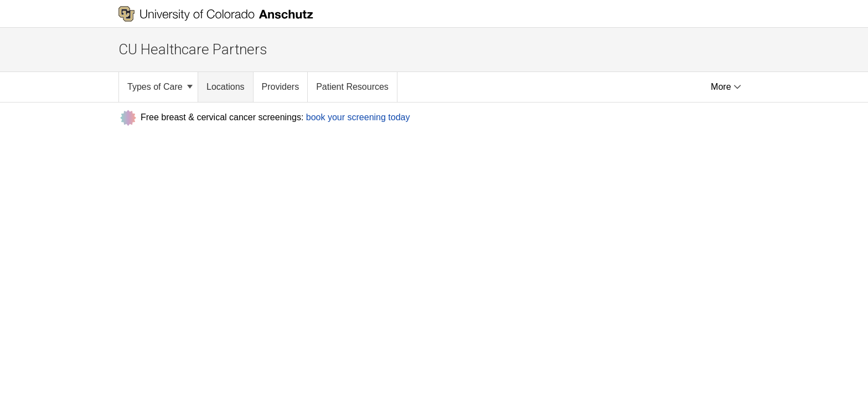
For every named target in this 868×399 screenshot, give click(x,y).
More (726, 87)
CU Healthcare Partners (193, 49)
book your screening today (358, 117)
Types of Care (160, 87)
